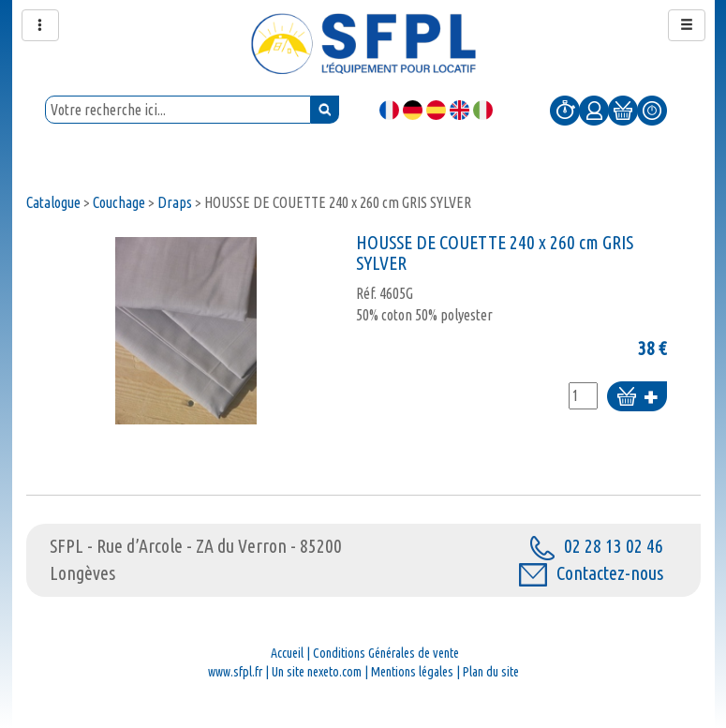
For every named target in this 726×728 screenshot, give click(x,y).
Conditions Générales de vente (386, 653)
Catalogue (53, 202)
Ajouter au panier (637, 398)
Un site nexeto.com (317, 672)
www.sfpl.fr (235, 672)
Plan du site (491, 672)
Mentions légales (412, 672)
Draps (175, 202)
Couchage (119, 202)
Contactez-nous (591, 573)
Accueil (287, 653)
